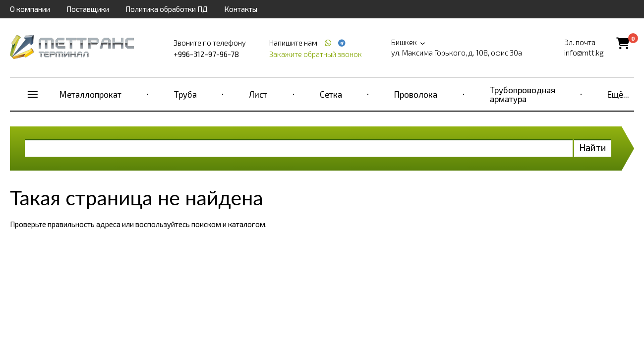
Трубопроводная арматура (523, 94)
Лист (258, 94)
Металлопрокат (90, 94)
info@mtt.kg (584, 53)
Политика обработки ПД (167, 9)
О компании (30, 9)
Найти (593, 148)
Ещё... (618, 94)
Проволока (416, 94)
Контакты (241, 9)
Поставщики (88, 9)
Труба (185, 94)
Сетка (331, 94)
